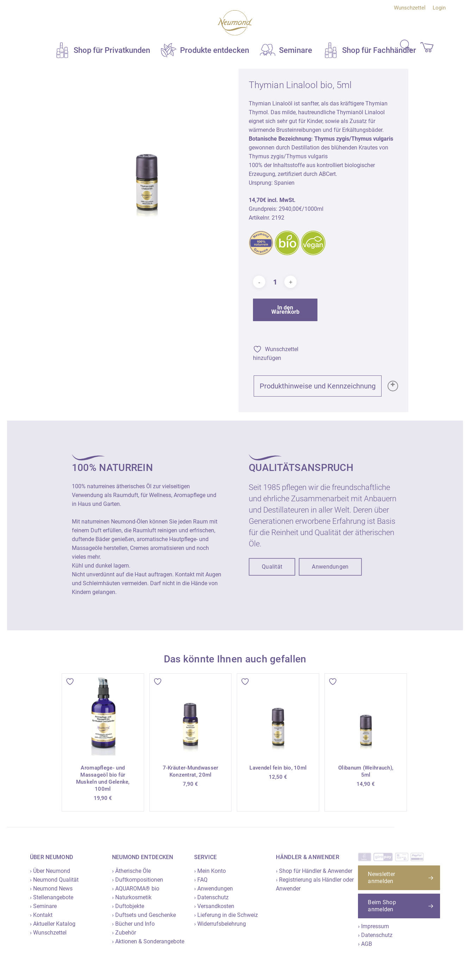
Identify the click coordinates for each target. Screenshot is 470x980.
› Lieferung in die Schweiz (226, 915)
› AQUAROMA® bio (136, 889)
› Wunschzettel (48, 933)
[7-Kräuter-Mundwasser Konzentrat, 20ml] (191, 715)
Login (439, 8)
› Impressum (373, 926)
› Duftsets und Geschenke (144, 915)
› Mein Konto (210, 871)
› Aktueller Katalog (53, 924)
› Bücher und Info (133, 924)
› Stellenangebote (52, 897)
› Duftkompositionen (138, 880)
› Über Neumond (50, 871)
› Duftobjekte (128, 906)
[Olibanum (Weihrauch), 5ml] (366, 715)
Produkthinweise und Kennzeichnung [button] (321, 386)
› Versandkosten (214, 906)
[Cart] (424, 46)
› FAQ (201, 880)
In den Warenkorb (285, 310)
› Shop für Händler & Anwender (314, 871)
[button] (272, 567)
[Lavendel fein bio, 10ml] (278, 715)
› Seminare (43, 906)
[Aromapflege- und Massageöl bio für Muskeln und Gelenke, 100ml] (103, 715)
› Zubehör (124, 933)
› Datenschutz (211, 897)
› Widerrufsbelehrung (220, 924)
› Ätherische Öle (131, 871)
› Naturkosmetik (132, 897)
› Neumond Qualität (54, 880)
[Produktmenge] (275, 282)
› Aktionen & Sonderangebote (148, 941)
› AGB (365, 944)
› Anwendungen (214, 889)
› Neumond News (51, 889)
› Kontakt (41, 915)
